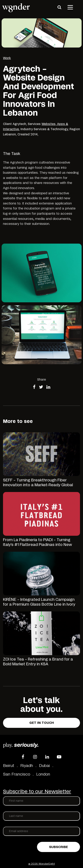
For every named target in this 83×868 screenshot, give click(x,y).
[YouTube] (59, 757)
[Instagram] (35, 757)
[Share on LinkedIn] (48, 387)
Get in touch (42, 723)
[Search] (59, 7)
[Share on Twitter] (41, 387)
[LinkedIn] (47, 757)
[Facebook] (23, 757)
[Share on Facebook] (34, 387)
